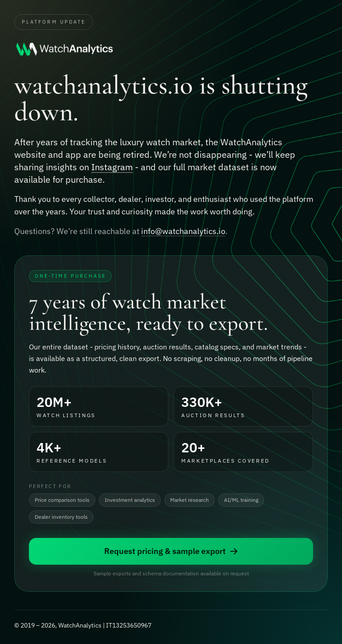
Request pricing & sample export (171, 552)
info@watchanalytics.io (183, 232)
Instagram (112, 167)
